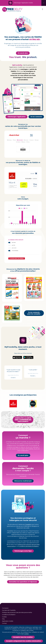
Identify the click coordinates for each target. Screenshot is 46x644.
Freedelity (28, 531)
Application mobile (8, 621)
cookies (26, 634)
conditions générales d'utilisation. (29, 553)
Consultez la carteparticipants (23, 427)
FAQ (3, 619)
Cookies (4, 617)
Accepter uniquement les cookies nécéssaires (24, 641)
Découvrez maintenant (23, 488)
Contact (4, 623)
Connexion (5, 608)
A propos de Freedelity (9, 610)
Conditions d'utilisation (9, 615)
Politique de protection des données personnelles (17, 612)
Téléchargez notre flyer (23, 558)
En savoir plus (23, 53)
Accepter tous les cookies (23, 637)
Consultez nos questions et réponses (23, 589)
